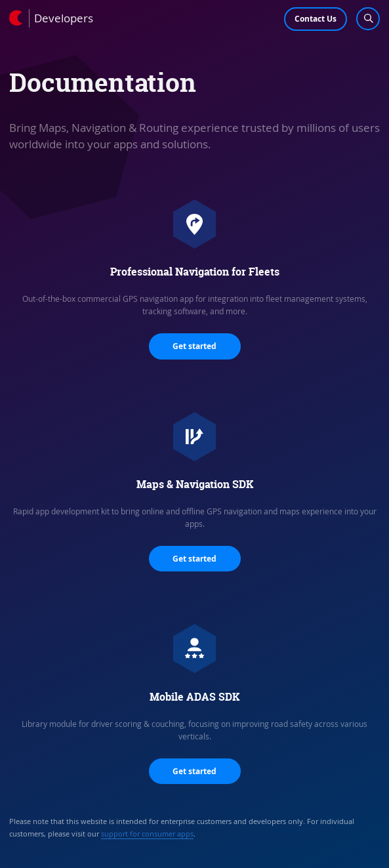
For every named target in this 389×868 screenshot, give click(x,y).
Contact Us (316, 19)
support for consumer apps (147, 834)
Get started (194, 346)
